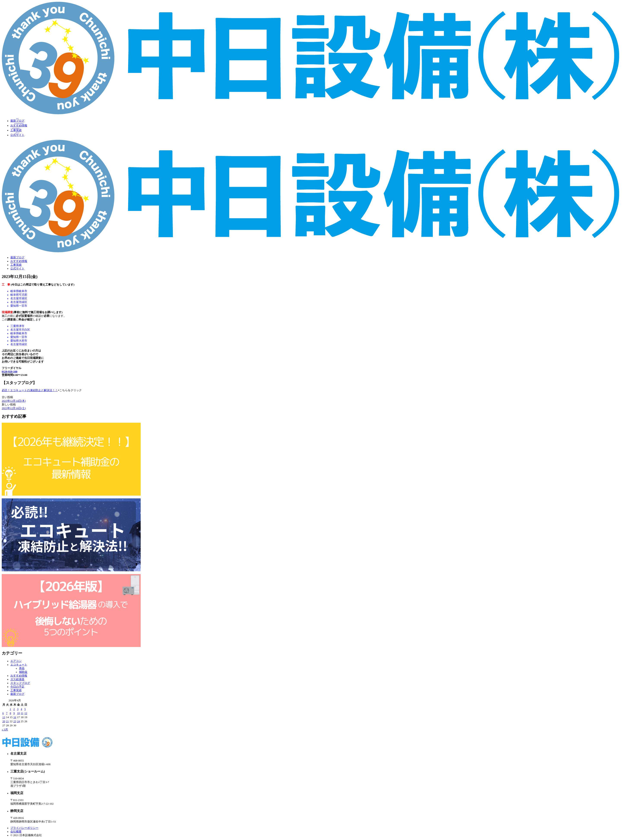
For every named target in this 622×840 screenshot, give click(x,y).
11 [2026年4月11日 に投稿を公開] (22, 713)
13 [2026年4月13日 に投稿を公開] (4, 717)
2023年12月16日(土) (14, 408)
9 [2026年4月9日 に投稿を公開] (14, 713)
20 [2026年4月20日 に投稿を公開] (4, 721)
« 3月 (5, 730)
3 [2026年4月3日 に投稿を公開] (18, 709)
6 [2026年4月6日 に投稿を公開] (3, 713)
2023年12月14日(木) (14, 401)
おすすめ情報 (19, 261)
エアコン (16, 661)
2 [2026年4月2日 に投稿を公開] (14, 709)
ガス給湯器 (17, 679)
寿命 (22, 668)
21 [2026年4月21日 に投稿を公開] (7, 721)
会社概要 (16, 832)
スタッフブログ (20, 683)
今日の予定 (17, 687)
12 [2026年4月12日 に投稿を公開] (26, 713)
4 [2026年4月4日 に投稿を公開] (21, 709)
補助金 (23, 672)
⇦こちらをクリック (70, 390)
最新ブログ (17, 257)
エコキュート (19, 665)
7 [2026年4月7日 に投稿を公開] (7, 713)
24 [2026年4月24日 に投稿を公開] (18, 721)
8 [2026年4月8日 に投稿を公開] (10, 713)
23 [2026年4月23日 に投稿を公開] (15, 721)
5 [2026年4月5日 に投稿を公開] (25, 709)
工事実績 (16, 265)
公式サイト (17, 268)
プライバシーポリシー (24, 828)
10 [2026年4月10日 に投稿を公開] (18, 713)
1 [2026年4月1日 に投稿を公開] (10, 709)
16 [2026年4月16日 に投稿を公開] (15, 717)
